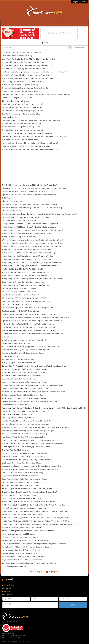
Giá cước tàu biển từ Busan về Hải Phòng (17, 56)
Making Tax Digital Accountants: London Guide (19, 363)
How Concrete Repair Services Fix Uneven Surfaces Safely (23, 437)
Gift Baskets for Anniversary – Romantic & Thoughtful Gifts (23, 482)
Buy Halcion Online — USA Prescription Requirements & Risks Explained (28, 314)
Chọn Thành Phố (80, 47)
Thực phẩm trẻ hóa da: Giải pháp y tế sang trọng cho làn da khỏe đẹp (27, 75)
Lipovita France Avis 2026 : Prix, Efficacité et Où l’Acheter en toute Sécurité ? (30, 195)
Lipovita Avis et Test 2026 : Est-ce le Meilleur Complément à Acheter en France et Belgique (35, 188)
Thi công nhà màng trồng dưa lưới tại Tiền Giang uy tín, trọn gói (25, 434)
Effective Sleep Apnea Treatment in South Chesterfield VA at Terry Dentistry (29, 330)
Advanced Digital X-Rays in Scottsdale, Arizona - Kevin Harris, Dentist (27, 489)
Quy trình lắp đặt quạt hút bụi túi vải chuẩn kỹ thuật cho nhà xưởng (26, 301)
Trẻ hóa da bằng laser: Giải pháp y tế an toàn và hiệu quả (23, 62)
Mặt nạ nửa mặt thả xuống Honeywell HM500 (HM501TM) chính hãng (27, 233)
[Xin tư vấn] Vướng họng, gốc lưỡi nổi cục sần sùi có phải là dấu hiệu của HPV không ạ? (34, 72)
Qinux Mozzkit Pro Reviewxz (12, 201)
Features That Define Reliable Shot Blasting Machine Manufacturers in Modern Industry (33, 334)
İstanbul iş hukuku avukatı (11, 211)
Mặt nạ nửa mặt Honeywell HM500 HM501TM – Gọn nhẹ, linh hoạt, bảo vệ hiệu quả (33, 230)
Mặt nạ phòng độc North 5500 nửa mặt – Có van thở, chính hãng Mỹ (27, 259)
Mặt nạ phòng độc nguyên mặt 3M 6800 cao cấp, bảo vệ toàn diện (26, 285)
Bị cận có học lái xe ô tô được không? (16, 405)
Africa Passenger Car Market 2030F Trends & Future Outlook (24, 398)
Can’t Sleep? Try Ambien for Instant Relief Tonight (20, 537)
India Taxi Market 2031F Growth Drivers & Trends (20, 553)
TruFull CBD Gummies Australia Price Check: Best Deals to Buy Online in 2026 (30, 149)
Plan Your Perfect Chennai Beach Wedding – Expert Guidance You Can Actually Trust (33, 243)
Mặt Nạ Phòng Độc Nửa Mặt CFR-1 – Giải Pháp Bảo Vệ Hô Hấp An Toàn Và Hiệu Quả (33, 505)
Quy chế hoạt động (8, 633)
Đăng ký (85, 2)
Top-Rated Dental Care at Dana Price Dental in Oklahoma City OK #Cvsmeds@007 (32, 466)
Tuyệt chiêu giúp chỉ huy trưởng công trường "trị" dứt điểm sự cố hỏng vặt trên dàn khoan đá (36, 427)
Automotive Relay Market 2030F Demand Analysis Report (23, 353)
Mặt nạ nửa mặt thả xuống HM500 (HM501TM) (19, 237)
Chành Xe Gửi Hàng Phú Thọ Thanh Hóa (17, 98)
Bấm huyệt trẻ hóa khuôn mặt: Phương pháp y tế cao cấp (23, 111)
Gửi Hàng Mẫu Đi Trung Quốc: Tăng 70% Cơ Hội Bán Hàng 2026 (26, 350)
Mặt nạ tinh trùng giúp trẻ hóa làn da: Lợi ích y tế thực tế (22, 104)
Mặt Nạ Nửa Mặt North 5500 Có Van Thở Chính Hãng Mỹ (23, 269)
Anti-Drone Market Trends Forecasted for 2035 (19, 495)
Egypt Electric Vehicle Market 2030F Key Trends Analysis (23, 560)
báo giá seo (15, 642)
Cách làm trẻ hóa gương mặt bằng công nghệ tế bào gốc (23, 114)
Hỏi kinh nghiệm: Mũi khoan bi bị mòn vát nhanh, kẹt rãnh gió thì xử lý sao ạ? (30, 143)
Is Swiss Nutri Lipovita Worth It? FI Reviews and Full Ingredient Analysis (28, 324)
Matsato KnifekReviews (11, 117)
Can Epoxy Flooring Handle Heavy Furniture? (18, 418)
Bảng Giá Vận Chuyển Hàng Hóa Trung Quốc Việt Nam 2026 (24, 508)
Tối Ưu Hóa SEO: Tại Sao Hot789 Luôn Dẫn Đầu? (20, 292)
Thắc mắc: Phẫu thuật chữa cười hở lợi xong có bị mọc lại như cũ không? (29, 78)
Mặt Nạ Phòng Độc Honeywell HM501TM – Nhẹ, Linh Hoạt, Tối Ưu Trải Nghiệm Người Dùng (35, 521)
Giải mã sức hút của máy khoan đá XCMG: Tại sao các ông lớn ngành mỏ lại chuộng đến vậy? (36, 95)
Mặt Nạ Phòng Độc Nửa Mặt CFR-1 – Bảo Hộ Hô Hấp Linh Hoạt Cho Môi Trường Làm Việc (35, 511)
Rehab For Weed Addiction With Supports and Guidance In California (27, 547)
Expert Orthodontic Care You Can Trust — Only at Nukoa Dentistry (26, 540)
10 (53, 572)
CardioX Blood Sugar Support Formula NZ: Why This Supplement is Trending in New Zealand (36, 317)
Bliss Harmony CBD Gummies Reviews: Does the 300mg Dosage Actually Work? (31, 440)
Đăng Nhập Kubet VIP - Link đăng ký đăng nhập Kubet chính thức (26, 217)
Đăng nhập (76, 2)
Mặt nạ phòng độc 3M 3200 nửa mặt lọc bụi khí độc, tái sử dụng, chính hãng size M (32, 279)
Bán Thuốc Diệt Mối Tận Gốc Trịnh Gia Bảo (18, 360)
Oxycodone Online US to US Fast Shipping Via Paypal (22, 53)
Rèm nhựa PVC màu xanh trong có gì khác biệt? (20, 221)
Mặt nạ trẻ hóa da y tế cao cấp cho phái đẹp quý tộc (21, 91)
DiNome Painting (8, 337)
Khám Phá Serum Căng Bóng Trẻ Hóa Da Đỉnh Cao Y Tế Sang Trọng (27, 133)
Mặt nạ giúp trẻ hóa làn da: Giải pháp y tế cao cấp (20, 85)
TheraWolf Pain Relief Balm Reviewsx (16, 450)
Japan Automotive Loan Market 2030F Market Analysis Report (24, 479)
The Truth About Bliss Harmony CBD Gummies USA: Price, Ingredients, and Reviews (33, 444)
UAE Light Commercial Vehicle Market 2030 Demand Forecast (25, 382)
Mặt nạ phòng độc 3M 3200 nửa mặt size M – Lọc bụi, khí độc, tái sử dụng (29, 227)
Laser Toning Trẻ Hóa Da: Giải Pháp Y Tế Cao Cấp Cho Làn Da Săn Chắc (29, 59)
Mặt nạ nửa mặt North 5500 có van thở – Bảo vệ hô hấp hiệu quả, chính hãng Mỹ (31, 246)
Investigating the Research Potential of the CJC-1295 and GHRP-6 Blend (28, 327)
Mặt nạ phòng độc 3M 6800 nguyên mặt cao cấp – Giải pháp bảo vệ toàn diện (30, 266)
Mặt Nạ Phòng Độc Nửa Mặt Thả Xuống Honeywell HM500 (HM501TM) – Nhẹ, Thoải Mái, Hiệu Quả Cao (40, 524)
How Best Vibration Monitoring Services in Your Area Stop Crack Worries (28, 421)
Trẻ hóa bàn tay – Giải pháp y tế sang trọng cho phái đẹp (23, 130)
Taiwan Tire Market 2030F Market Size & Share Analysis (22, 515)
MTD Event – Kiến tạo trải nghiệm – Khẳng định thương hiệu (24, 372)
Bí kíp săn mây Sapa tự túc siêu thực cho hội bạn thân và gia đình (26, 146)
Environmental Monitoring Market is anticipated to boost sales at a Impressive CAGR (32, 385)
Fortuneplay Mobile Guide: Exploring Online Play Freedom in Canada (27, 460)
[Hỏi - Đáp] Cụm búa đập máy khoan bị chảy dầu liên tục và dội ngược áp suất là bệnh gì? (35, 137)
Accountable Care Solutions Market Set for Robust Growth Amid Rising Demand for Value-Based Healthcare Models (44, 408)
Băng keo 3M (6, 642)
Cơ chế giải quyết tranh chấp (11, 637)
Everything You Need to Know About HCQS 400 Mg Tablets (23, 456)
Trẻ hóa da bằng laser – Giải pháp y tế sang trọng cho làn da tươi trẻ (27, 65)
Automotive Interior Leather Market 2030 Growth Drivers (22, 376)
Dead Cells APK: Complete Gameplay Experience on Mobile (24, 282)
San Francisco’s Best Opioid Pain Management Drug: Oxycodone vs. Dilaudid (30, 204)
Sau (57, 572)
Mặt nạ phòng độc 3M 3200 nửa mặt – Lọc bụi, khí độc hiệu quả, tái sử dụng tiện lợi (33, 263)
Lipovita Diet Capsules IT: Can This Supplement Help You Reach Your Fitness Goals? (33, 321)
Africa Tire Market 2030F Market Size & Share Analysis (22, 498)
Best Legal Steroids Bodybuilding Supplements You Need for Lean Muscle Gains (31, 347)
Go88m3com (7, 198)
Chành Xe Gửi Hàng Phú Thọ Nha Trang (17, 305)
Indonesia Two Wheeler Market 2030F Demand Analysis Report (25, 389)
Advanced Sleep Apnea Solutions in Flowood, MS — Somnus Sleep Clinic (29, 531)
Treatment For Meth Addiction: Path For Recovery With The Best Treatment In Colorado (34, 392)
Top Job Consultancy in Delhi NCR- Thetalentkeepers (21, 311)
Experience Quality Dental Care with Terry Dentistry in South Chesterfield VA (30, 492)
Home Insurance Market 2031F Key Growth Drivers (21, 486)
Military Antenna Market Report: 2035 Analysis (19, 534)
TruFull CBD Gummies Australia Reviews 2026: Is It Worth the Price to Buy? (29, 185)
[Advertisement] (44, 168)
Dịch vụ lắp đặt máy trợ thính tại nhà (15, 101)
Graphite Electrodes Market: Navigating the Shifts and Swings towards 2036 (29, 402)
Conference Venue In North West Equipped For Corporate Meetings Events (29, 563)
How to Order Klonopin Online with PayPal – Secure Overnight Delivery (28, 308)
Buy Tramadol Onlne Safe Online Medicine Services (21, 476)
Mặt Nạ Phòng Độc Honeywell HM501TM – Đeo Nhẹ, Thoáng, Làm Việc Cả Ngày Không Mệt (36, 518)
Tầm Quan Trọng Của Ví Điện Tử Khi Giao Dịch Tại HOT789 (24, 298)
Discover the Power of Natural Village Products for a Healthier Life (26, 411)
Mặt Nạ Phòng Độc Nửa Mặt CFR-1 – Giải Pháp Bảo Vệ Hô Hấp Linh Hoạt (29, 502)
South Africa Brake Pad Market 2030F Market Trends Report (24, 557)
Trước (37, 572)
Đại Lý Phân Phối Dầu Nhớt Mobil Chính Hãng (19, 379)
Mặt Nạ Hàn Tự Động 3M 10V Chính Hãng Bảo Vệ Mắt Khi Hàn (25, 275)
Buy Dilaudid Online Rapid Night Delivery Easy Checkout (23, 463)
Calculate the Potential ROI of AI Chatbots (17, 343)
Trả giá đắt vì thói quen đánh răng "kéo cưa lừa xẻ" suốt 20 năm (25, 88)
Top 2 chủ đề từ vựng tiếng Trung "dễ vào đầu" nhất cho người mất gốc (28, 431)
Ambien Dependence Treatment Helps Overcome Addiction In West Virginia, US (31, 469)
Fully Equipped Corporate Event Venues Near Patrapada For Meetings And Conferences (34, 544)
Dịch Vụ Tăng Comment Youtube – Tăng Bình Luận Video (23, 82)
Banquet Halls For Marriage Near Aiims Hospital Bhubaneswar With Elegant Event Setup (34, 366)
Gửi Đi (73, 605)
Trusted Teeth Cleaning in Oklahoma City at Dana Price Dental (25, 369)
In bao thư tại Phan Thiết (11, 356)
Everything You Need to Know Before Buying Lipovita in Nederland (26, 447)
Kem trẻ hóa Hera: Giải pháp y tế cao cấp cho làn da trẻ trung (24, 69)
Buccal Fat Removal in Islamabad (14, 566)
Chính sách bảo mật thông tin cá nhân (14, 635)
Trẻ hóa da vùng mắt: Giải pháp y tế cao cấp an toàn (21, 127)
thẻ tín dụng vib (25, 642)
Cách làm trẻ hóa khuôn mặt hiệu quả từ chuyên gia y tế (22, 107)
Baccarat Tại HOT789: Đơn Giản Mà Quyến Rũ (19, 288)
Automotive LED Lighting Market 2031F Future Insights (22, 528)
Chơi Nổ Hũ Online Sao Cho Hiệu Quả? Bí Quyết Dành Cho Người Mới (28, 191)
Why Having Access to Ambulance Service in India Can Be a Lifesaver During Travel (32, 240)
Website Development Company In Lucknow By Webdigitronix (24, 340)
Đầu (31, 572)
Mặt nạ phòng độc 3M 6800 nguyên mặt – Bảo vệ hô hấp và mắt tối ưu (28, 256)
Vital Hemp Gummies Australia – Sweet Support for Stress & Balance (27, 272)
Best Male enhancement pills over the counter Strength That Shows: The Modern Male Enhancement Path (40, 214)
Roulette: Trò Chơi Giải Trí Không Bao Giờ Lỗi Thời (21, 295)
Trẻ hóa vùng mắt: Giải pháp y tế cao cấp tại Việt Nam (22, 124)
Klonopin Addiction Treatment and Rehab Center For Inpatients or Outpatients (30, 224)
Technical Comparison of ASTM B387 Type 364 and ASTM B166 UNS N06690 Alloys (33, 208)
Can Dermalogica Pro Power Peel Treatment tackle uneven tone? (26, 424)
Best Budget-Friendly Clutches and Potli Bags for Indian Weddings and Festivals (31, 120)
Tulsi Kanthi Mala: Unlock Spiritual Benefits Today (20, 140)
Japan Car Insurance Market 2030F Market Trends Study (23, 473)
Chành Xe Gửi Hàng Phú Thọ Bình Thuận (17, 414)
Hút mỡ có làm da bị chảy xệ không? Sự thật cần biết (21, 550)
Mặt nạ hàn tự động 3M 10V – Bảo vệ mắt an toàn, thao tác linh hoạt (27, 250)
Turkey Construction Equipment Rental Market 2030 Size (23, 395)
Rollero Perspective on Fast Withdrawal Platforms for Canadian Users (27, 453)
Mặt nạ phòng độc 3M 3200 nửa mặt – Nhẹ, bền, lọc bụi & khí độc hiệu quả (29, 253)
